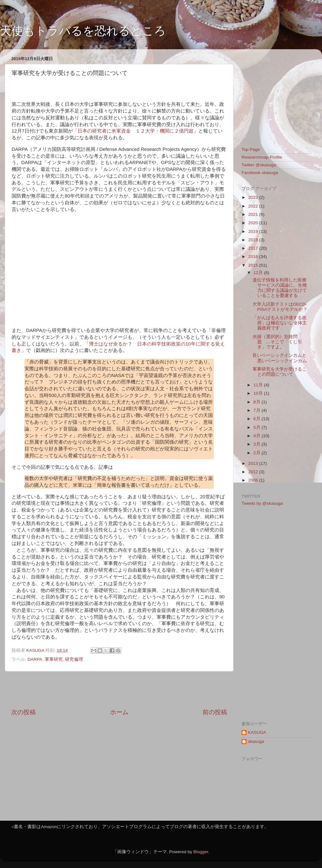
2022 (254, 206)
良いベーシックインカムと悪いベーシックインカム (280, 358)
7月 (257, 410)
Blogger (201, 852)
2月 (257, 453)
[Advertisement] (119, 690)
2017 (254, 248)
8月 (257, 402)
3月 (257, 444)
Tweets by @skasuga (262, 503)
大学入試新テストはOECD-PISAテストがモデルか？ (280, 307)
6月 (257, 419)
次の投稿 (24, 712)
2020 (254, 223)
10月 (259, 393)
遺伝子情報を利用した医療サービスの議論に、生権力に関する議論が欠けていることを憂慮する (280, 288)
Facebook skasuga (260, 173)
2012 (254, 472)
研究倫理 (74, 659)
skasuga (256, 741)
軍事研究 (54, 659)
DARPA (35, 659)
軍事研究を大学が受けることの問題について (279, 372)
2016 (254, 257)
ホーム (119, 712)
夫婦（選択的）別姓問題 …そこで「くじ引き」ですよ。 (277, 342)
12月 (259, 273)
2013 (254, 463)
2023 (254, 197)
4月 (257, 436)
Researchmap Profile (262, 157)
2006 (254, 480)
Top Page (251, 149)
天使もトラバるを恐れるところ (83, 31)
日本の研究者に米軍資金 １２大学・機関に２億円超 (136, 131)
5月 (257, 427)
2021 (254, 214)
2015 (254, 265)
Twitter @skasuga (259, 165)
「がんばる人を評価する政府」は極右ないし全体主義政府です (280, 323)
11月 (259, 385)
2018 (254, 240)
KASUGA (257, 732)
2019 (254, 231)
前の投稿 (215, 712)
